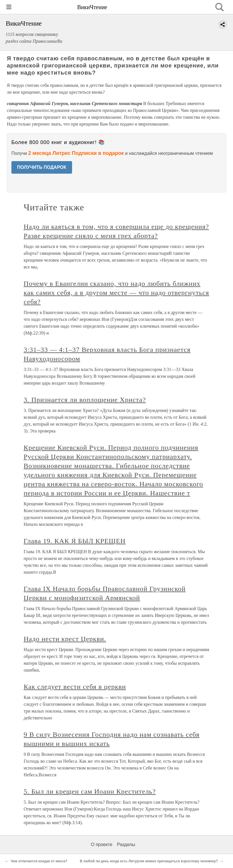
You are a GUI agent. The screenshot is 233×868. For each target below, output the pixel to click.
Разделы (126, 845)
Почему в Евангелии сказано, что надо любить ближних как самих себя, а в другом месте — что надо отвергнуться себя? (116, 293)
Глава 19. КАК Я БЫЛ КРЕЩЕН (75, 541)
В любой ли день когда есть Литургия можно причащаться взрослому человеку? (149, 861)
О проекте (102, 845)
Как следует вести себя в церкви (75, 687)
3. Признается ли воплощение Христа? (85, 400)
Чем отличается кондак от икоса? (39, 861)
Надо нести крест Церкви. (65, 639)
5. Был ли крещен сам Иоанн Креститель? (90, 791)
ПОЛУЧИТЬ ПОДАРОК (42, 167)
